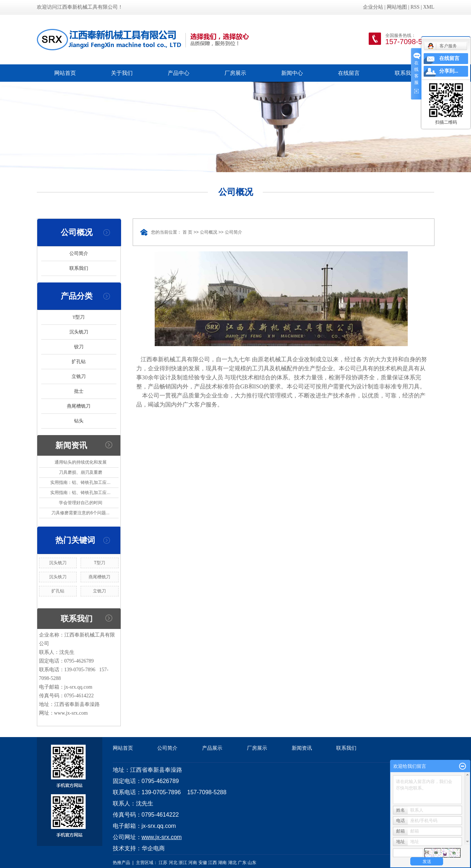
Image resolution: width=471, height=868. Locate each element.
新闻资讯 (302, 748)
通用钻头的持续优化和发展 (81, 462)
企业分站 (373, 7)
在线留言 (349, 73)
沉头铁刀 (58, 577)
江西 (213, 863)
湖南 (222, 863)
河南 (193, 863)
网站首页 (65, 73)
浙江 (183, 863)
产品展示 (212, 748)
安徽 (203, 863)
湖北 (232, 863)
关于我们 (122, 73)
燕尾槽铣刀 (79, 406)
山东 (252, 863)
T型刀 (79, 317)
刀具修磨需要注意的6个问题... (80, 513)
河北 (173, 863)
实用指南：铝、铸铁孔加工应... (80, 482)
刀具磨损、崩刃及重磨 (81, 472)
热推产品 (121, 863)
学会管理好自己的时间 (81, 503)
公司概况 (209, 232)
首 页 (187, 232)
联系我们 (406, 73)
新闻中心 (292, 73)
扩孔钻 (79, 361)
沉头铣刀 (79, 332)
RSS (415, 7)
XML (429, 7)
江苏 (163, 863)
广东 (242, 863)
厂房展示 (235, 73)
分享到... (449, 71)
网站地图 (397, 7)
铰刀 (79, 347)
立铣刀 (79, 376)
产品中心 (179, 73)
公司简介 (79, 253)
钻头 (79, 421)
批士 (79, 391)
